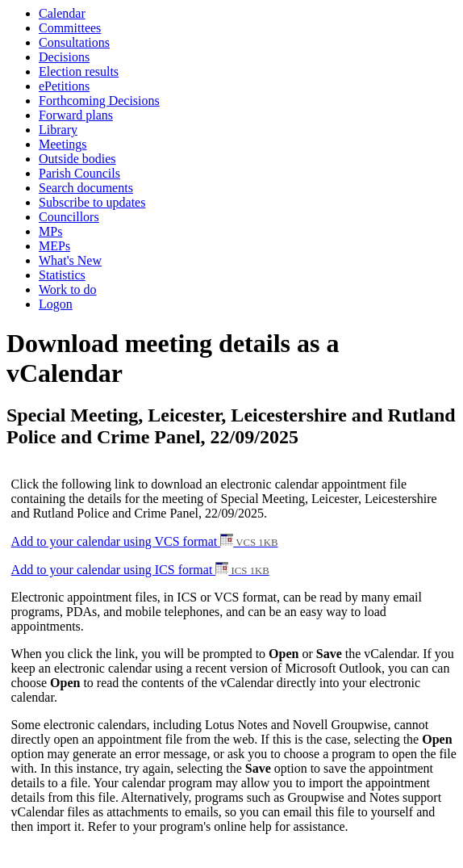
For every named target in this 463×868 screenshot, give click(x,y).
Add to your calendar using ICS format (140, 570)
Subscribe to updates (92, 202)
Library (58, 130)
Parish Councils (79, 173)
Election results (79, 71)
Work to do (68, 289)
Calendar (62, 13)
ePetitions (64, 86)
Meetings (63, 144)
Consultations (74, 42)
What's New (70, 260)
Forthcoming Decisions (99, 101)
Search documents (86, 188)
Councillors (69, 217)
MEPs (54, 246)
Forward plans (76, 115)
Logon (56, 304)
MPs (50, 231)
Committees (70, 28)
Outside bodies (77, 159)
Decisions (64, 57)
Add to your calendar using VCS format (145, 541)
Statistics (62, 275)
